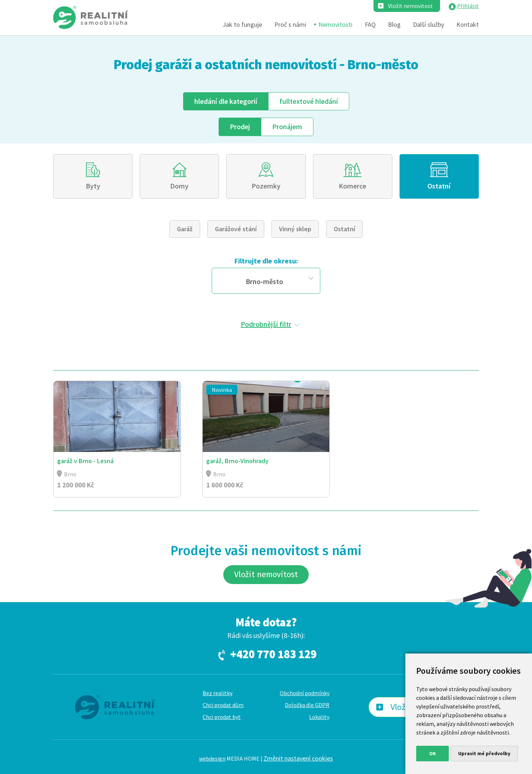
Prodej (240, 126)
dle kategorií (226, 101)
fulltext (309, 101)
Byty (93, 186)
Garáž (185, 229)
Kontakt (468, 24)
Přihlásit (468, 6)
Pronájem (287, 126)
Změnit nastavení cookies (298, 758)
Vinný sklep (295, 229)
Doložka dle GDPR (307, 705)
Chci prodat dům (223, 705)
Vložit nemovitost (410, 6)
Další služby (428, 24)
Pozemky (266, 186)
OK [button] (433, 753)
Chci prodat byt (222, 717)
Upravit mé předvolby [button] (484, 753)
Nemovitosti (335, 24)
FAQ (370, 24)
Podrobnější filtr (266, 324)
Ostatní (439, 186)
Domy (179, 186)
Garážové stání (236, 229)
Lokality (319, 717)
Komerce (352, 186)
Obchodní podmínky (305, 693)
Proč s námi (290, 24)
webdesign (212, 758)
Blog (394, 24)
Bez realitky (218, 693)
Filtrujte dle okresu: (266, 261)
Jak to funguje (242, 24)
